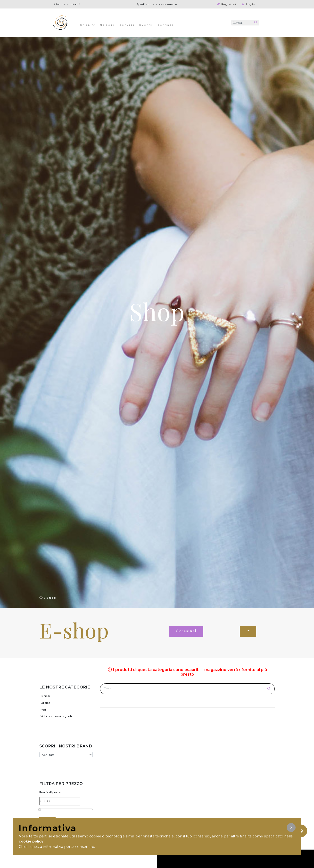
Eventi (146, 25)
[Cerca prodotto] (184, 688)
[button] (291, 827)
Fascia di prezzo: (51, 792)
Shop (88, 25)
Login (249, 4)
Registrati (227, 4)
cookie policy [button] (31, 841)
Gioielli (45, 696)
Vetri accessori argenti (56, 716)
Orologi (46, 703)
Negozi (107, 25)
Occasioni (186, 631)
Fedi (44, 710)
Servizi (127, 25)
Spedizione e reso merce (157, 4)
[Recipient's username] (242, 23)
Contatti (166, 25)
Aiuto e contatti (67, 4)
